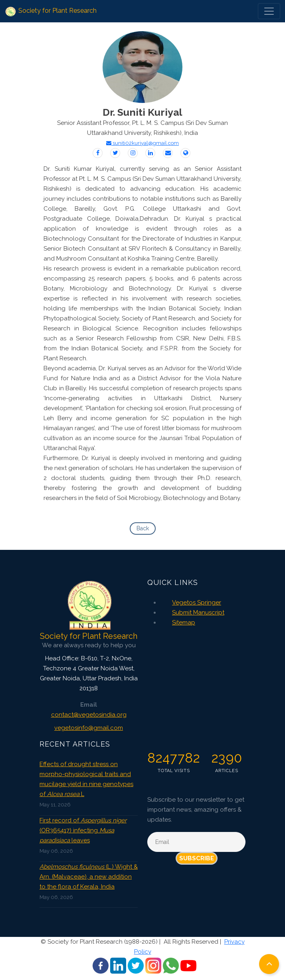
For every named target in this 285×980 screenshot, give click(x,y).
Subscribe (197, 858)
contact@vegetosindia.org (89, 715)
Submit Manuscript (198, 612)
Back (143, 528)
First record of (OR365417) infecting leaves (83, 830)
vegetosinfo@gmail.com (89, 728)
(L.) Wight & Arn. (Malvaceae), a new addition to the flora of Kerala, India (89, 877)
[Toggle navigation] (269, 11)
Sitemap (184, 622)
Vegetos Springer (197, 603)
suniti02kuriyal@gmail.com (142, 143)
